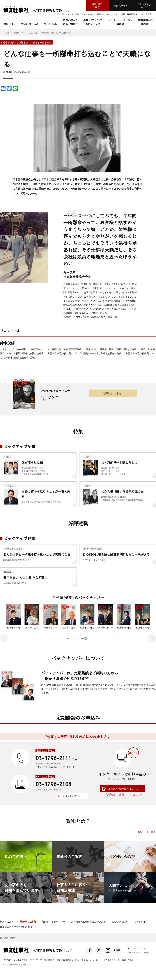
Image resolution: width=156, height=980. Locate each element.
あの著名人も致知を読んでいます (88, 922)
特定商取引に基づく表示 (68, 960)
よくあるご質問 (21, 960)
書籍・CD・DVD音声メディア (93, 22)
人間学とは (139, 922)
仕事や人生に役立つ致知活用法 (16, 927)
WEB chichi (51, 24)
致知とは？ (9, 24)
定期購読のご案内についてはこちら (124, 794)
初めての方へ (7, 922)
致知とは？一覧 (145, 832)
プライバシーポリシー (91, 960)
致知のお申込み (30, 24)
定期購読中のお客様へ (145, 22)
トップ (6, 33)
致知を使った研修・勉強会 (70, 22)
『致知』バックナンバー (54, 922)
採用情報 (50, 960)
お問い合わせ (128, 960)
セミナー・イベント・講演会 (120, 22)
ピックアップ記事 (8, 938)
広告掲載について (112, 960)
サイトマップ (36, 960)
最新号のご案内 (28, 922)
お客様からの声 (120, 922)
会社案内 (7, 960)
